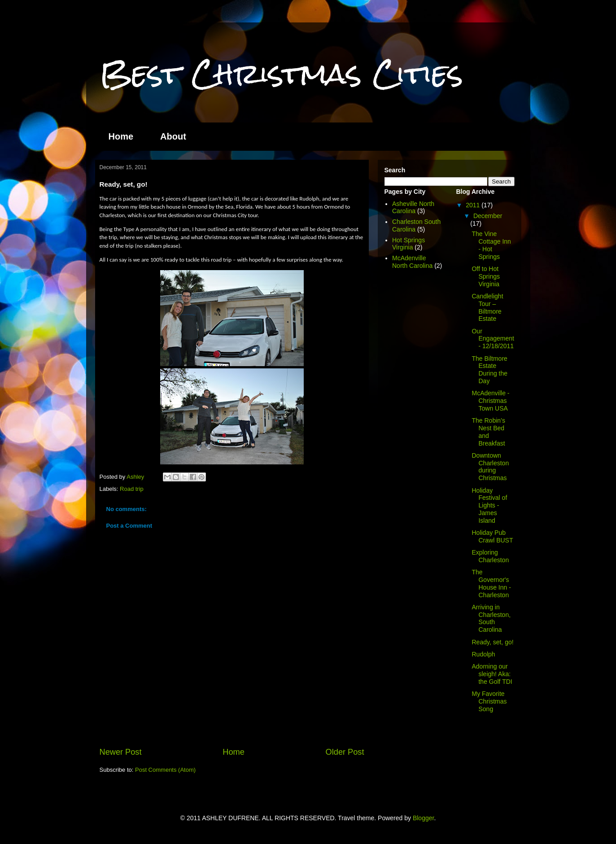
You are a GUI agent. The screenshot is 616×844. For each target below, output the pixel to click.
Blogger (423, 818)
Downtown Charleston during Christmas (490, 467)
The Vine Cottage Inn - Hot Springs (491, 245)
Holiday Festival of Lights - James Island (489, 505)
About (173, 136)
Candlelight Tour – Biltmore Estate (487, 307)
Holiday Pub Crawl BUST (492, 536)
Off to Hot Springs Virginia (485, 276)
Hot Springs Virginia (408, 244)
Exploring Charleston (490, 556)
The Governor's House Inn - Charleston (491, 583)
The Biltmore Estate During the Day (489, 370)
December (488, 216)
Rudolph (483, 654)
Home (121, 136)
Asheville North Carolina (413, 208)
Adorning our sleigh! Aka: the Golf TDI (492, 674)
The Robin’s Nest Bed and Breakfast (488, 432)
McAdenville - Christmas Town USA (490, 401)
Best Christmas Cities (281, 73)
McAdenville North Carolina (412, 262)
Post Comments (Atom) (165, 770)
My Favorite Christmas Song (489, 701)
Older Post (345, 752)
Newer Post (121, 752)
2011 (474, 205)
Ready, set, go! (492, 642)
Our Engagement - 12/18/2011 (493, 339)
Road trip (132, 489)
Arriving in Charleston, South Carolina (491, 618)
